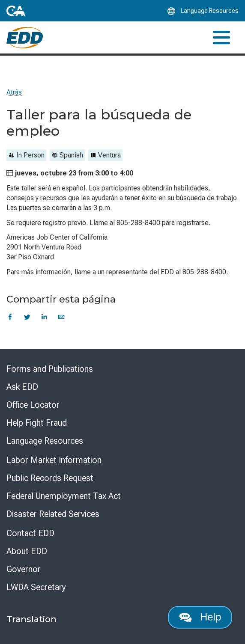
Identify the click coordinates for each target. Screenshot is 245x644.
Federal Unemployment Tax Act (64, 496)
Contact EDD (30, 533)
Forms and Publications (50, 369)
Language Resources (45, 441)
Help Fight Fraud (37, 423)
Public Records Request (50, 478)
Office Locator (33, 405)
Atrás (14, 92)
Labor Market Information (54, 460)
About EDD (27, 551)
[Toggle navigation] (221, 37)
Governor (24, 569)
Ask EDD (22, 387)
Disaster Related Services (53, 514)
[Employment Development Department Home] (25, 38)
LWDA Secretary (36, 587)
